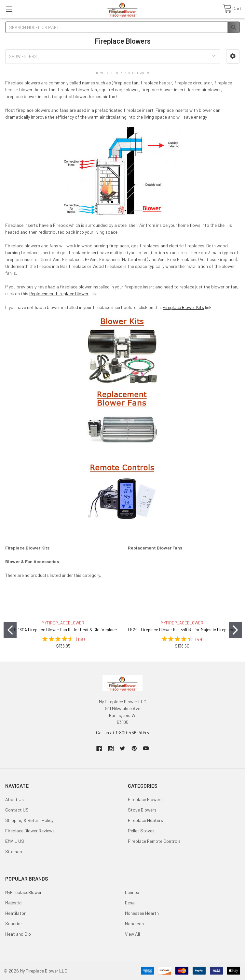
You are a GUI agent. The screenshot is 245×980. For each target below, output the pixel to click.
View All (132, 934)
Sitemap (14, 851)
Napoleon (134, 923)
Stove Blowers (142, 810)
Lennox (132, 892)
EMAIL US (15, 841)
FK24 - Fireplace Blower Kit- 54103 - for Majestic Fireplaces (182, 630)
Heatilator (15, 913)
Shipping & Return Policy (29, 820)
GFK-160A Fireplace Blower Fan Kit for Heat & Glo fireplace (63, 630)
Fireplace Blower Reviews (30, 831)
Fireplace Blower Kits (183, 307)
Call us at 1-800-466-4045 (122, 732)
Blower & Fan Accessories (32, 561)
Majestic (13, 903)
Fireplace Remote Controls (154, 841)
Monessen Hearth (142, 913)
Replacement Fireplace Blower (59, 293)
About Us (14, 799)
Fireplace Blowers (145, 799)
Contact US (17, 810)
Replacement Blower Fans (155, 548)
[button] (233, 56)
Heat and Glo (18, 934)
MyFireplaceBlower (23, 892)
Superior (14, 923)
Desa (130, 903)
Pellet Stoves (141, 831)
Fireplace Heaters (145, 820)
